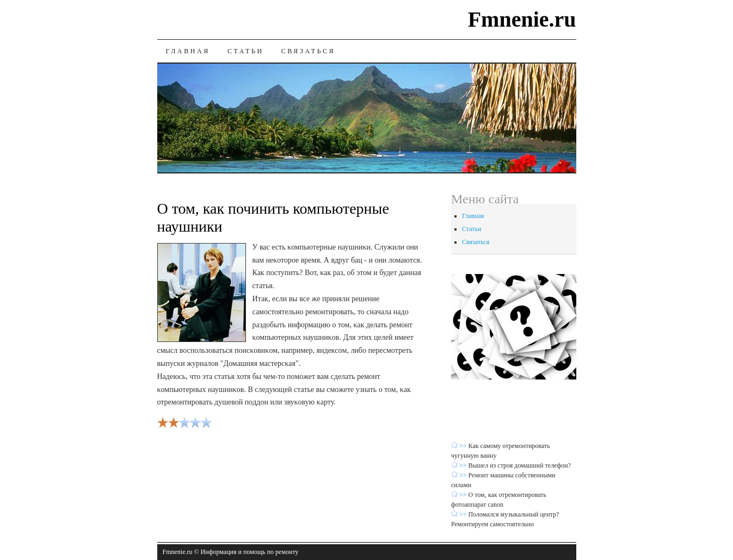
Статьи (246, 51)
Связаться (308, 51)
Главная (188, 51)
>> (464, 446)
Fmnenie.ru (522, 19)
